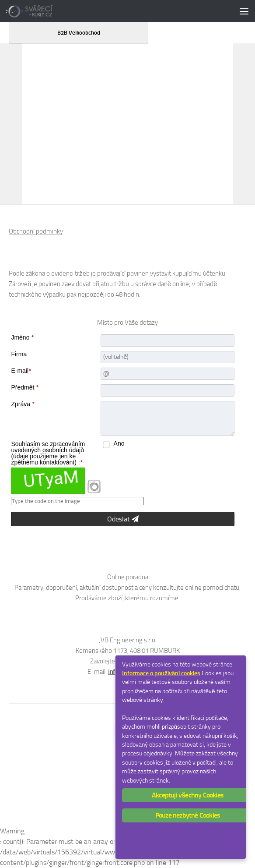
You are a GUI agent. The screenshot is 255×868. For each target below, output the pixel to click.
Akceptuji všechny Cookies (188, 795)
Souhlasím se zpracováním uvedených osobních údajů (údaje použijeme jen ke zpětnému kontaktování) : (48, 453)
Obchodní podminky (36, 231)
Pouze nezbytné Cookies (188, 815)
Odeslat (123, 519)
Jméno (22, 337)
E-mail (21, 371)
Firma (19, 354)
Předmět (24, 387)
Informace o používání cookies (161, 673)
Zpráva (23, 404)
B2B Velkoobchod (79, 32)
